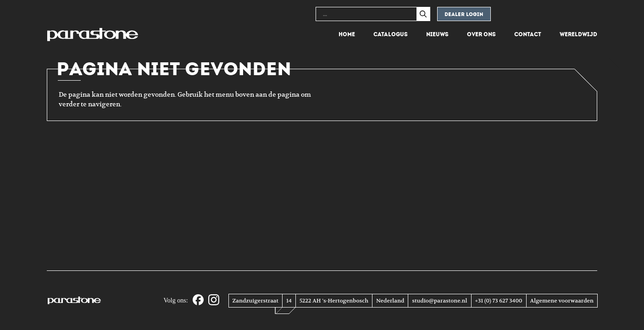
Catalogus (391, 34)
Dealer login (464, 14)
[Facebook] (198, 300)
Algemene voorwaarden (562, 301)
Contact (528, 34)
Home (347, 34)
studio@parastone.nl (439, 301)
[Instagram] (214, 300)
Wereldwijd (578, 34)
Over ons (481, 34)
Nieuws (437, 34)
